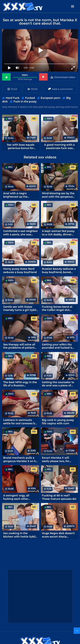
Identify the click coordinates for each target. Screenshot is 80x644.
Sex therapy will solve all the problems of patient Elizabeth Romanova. (19, 346)
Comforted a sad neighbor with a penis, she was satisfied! (20, 233)
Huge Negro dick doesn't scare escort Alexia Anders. (58, 535)
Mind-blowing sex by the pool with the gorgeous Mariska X (58, 195)
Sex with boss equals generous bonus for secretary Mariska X (21, 146)
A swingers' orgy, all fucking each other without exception (16, 497)
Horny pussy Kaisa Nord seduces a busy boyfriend (20, 270)
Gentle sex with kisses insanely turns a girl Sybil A (20, 308)
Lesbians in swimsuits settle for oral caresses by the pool (20, 422)
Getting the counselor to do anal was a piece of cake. (58, 384)
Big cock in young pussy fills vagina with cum (58, 422)
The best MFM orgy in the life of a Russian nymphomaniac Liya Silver (21, 384)
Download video (65, 77)
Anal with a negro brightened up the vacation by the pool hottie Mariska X (17, 195)
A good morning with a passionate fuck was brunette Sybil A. (59, 146)
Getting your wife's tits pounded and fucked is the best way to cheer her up (59, 346)
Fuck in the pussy (25, 101)
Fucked (30, 98)
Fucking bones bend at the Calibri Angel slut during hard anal (57, 308)
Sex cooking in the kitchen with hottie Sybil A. (19, 535)
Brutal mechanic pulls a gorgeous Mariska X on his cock (20, 459)
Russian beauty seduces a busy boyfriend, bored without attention (59, 270)
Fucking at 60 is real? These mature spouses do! (59, 497)
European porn (51, 98)
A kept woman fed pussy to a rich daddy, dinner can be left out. (58, 233)
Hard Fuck (13, 98)
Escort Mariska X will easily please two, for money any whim (56, 459)
